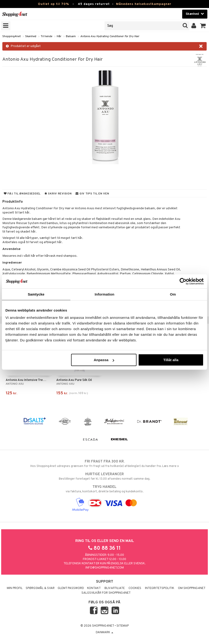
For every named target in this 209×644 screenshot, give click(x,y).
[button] (203, 26)
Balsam (71, 36)
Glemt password (71, 588)
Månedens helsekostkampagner (144, 4)
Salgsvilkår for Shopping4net (106, 593)
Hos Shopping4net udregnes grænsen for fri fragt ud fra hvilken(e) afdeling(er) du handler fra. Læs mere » (104, 464)
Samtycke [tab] (36, 294)
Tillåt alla (171, 360)
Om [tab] (173, 294)
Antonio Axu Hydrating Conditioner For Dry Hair (110, 36)
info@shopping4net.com (105, 568)
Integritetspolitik (160, 588)
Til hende (46, 36)
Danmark (104, 632)
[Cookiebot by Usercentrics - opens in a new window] (183, 281)
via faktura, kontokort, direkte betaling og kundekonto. (104, 489)
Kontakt (94, 588)
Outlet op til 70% (53, 4)
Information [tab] (104, 294)
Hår (59, 36)
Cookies (135, 588)
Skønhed (31, 36)
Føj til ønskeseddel (22, 194)
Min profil (15, 588)
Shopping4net (12, 36)
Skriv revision (58, 194)
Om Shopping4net (192, 588)
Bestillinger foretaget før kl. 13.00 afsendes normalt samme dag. (104, 476)
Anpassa (104, 360)
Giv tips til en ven (92, 194)
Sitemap (123, 626)
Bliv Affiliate (115, 588)
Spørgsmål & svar (40, 588)
